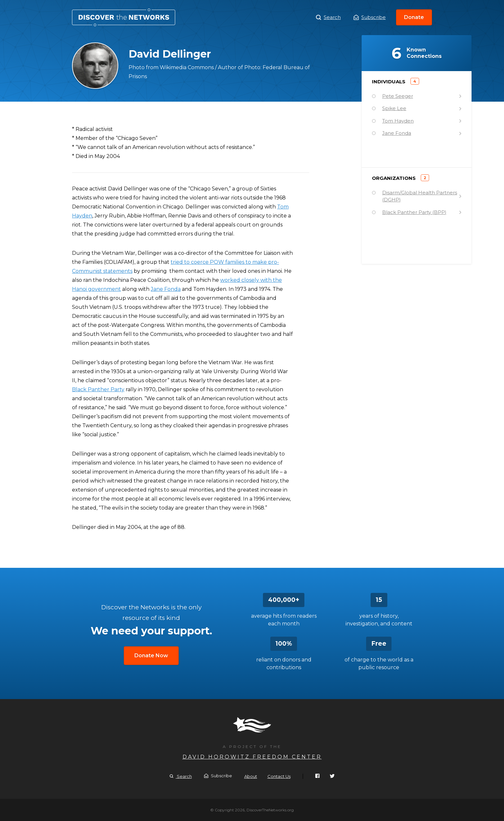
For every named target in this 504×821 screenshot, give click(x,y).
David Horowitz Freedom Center (252, 757)
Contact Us (279, 776)
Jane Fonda (166, 289)
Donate (414, 17)
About (251, 776)
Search (328, 17)
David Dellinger (124, 17)
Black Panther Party (98, 389)
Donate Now (151, 655)
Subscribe (370, 17)
